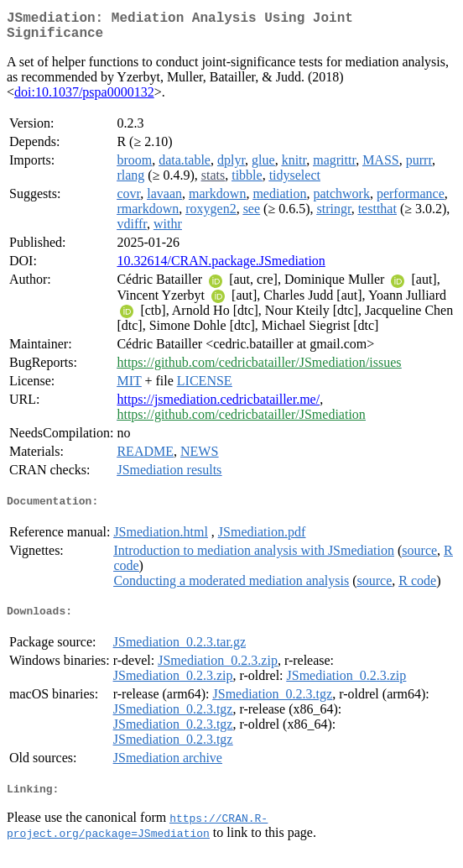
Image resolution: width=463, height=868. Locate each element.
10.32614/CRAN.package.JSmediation (221, 267)
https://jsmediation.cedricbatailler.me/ (218, 406)
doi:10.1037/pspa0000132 (84, 99)
